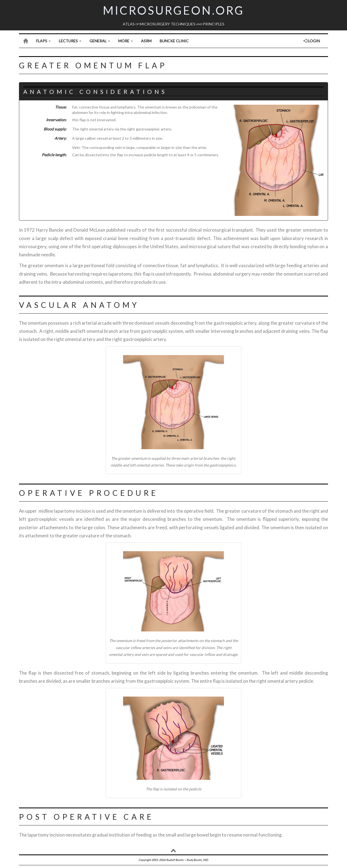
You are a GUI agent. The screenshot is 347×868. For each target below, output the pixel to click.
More (126, 41)
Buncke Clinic (174, 41)
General (100, 41)
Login (312, 41)
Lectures (70, 41)
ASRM (146, 41)
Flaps (43, 41)
